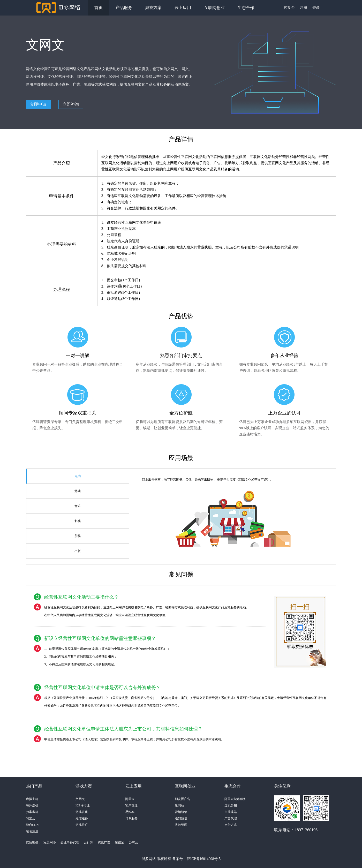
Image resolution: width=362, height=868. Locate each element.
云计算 (88, 842)
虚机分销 (231, 805)
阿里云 (31, 818)
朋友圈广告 (183, 799)
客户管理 (131, 805)
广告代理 (231, 818)
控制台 (289, 8)
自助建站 (231, 812)
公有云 (133, 842)
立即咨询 (71, 104)
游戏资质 (82, 812)
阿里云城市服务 (235, 799)
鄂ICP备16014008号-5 (204, 859)
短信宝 (119, 842)
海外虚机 (32, 805)
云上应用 (183, 8)
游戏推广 (82, 825)
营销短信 (181, 812)
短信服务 (82, 818)
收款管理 (181, 825)
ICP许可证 (83, 805)
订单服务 (131, 818)
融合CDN (32, 825)
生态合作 (246, 8)
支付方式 (231, 825)
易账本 (130, 812)
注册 (304, 8)
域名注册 (32, 831)
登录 (316, 8)
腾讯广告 (104, 842)
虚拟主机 (32, 799)
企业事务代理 (70, 842)
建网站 (179, 805)
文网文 (80, 799)
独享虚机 (32, 812)
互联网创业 (214, 8)
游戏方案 (153, 8)
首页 (99, 8)
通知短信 (181, 818)
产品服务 (124, 8)
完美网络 (50, 842)
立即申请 (38, 104)
